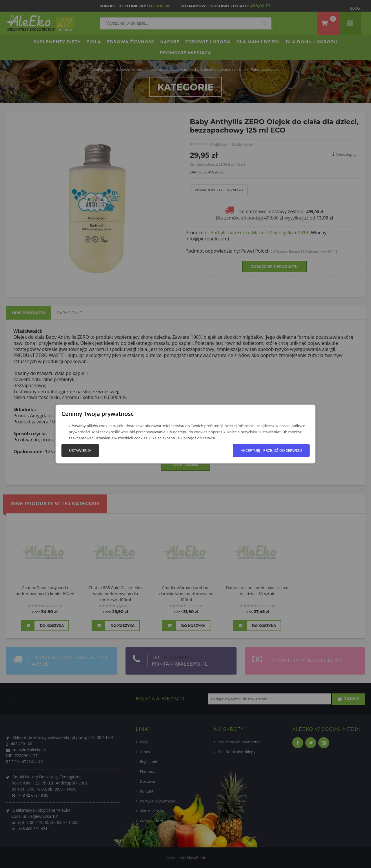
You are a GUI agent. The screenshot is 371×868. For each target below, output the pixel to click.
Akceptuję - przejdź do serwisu (271, 450)
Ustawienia (80, 450)
